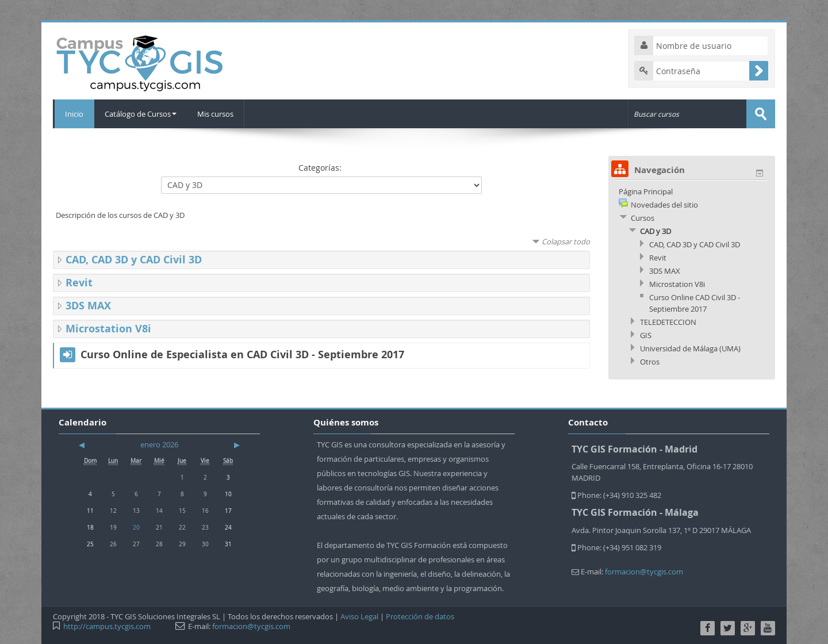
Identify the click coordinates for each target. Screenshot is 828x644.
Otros (650, 362)
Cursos (643, 218)
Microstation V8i (108, 329)
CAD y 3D (655, 231)
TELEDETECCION (668, 322)
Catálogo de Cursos (141, 114)
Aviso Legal (359, 616)
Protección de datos (420, 616)
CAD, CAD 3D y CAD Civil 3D (134, 260)
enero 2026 (159, 444)
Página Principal (646, 191)
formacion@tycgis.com (644, 572)
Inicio (74, 114)
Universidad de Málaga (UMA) (690, 348)
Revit (79, 283)
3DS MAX (88, 306)
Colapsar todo (566, 241)
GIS (646, 335)
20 (136, 527)
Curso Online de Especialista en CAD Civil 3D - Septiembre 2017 (242, 355)
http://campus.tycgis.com (107, 626)
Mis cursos (217, 114)
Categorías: (320, 168)
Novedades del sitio (664, 205)
